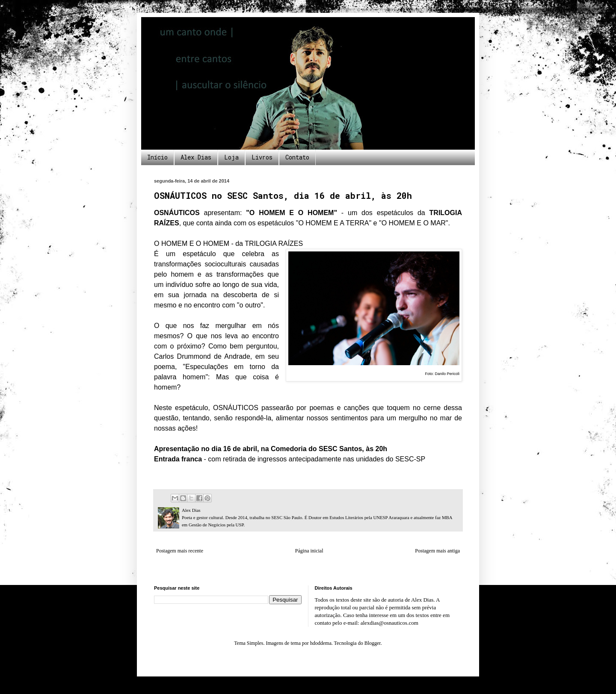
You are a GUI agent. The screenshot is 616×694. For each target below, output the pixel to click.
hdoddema (321, 643)
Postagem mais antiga (437, 551)
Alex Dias (196, 157)
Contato (297, 157)
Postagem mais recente (180, 551)
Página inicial (309, 551)
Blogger (373, 643)
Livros (262, 157)
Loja (231, 157)
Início (157, 157)
